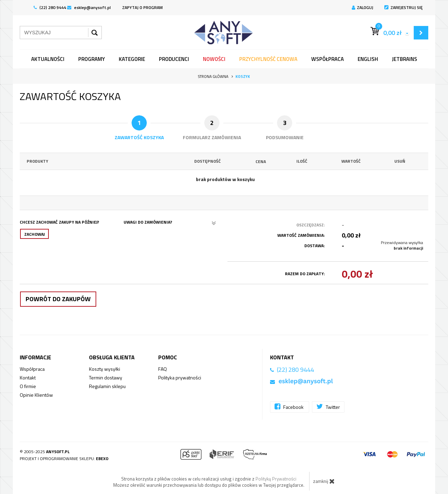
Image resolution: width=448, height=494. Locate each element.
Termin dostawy (106, 378)
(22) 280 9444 (50, 7)
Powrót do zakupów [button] (58, 299)
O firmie (28, 386)
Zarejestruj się (404, 7)
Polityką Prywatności (276, 479)
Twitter (328, 407)
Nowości (214, 59)
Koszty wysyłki (105, 369)
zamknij (324, 481)
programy (92, 59)
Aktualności (48, 59)
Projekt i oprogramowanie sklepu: (64, 459)
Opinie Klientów (36, 395)
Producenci (174, 59)
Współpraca (328, 59)
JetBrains (405, 59)
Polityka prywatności (180, 378)
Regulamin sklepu (107, 386)
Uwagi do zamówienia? (170, 223)
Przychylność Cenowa (268, 59)
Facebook (290, 407)
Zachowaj (34, 234)
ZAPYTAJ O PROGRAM (142, 7)
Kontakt (28, 378)
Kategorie (132, 59)
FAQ (163, 369)
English (368, 59)
